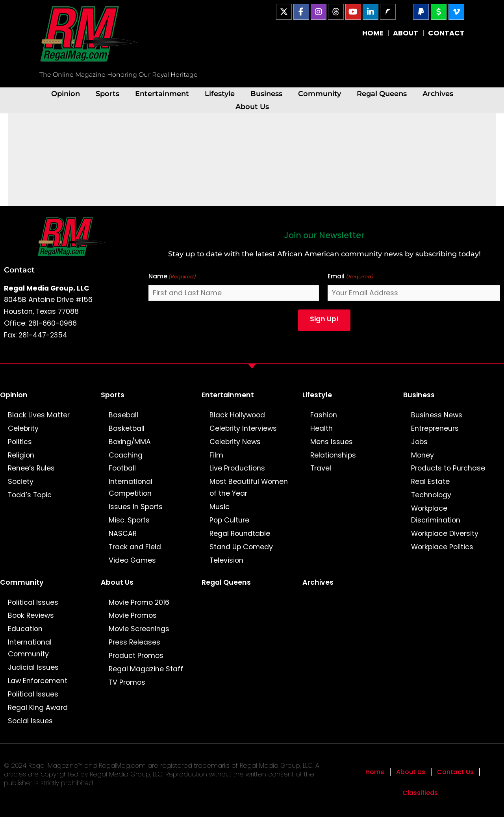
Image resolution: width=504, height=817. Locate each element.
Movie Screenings (139, 629)
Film (216, 455)
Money (422, 455)
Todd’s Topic (30, 495)
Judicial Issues (33, 667)
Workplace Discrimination (436, 514)
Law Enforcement (38, 681)
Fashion (324, 415)
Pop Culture (229, 520)
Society (21, 482)
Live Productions (237, 468)
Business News (437, 415)
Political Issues (33, 602)
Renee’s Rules (31, 468)
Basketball (127, 428)
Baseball (123, 415)
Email (350, 277)
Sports (107, 94)
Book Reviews (31, 615)
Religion (21, 455)
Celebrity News (235, 442)
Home (375, 772)
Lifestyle (220, 94)
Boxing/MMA (130, 442)
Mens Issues (332, 442)
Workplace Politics (442, 547)
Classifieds (420, 793)
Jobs (419, 442)
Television (226, 560)
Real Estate (430, 482)
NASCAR (123, 534)
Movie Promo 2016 (139, 602)
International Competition (131, 487)
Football (122, 468)
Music (220, 507)
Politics (20, 442)
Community (320, 94)
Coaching (126, 455)
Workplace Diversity (445, 534)
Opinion (66, 94)
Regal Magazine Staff (146, 669)
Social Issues (30, 721)
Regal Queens (382, 94)
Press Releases (134, 642)
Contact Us (455, 772)
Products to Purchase (448, 468)
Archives (438, 94)
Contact (19, 270)
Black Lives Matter (39, 415)
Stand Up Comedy (241, 547)
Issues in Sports (136, 507)
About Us (252, 107)
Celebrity (23, 428)
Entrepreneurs (435, 428)
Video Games (132, 560)
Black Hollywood (237, 415)
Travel (321, 468)
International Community (30, 648)
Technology (431, 495)
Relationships (333, 455)
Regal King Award (38, 708)
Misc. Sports (129, 520)
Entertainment (162, 94)
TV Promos (127, 682)
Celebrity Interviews (243, 428)
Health (321, 428)
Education (25, 629)
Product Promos (136, 656)
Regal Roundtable (240, 534)
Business (266, 94)
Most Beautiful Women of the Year (249, 487)
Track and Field (135, 547)
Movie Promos (133, 615)
